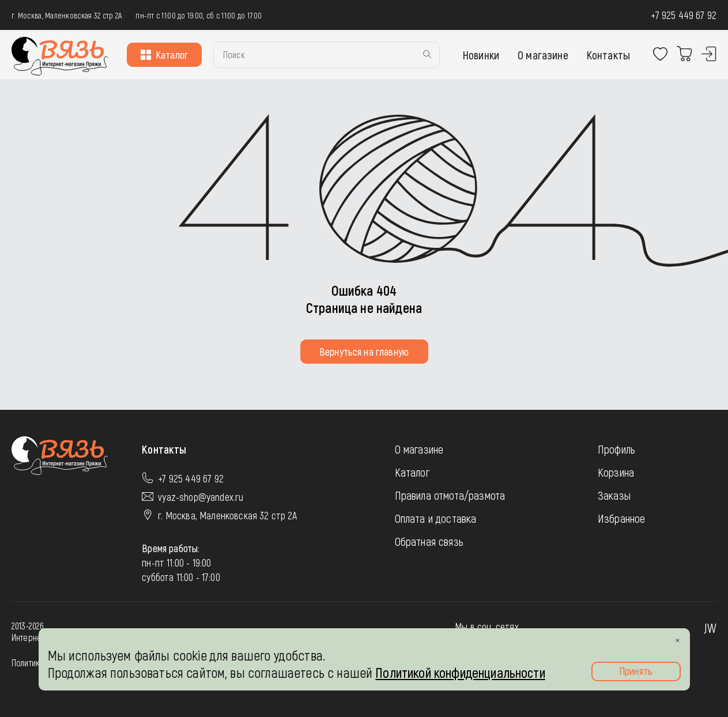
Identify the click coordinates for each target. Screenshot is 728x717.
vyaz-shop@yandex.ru (201, 497)
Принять (636, 671)
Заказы (614, 495)
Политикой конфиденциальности (460, 672)
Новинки (481, 55)
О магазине (543, 55)
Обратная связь (429, 541)
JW (710, 628)
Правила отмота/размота (450, 495)
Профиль (616, 449)
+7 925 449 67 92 (684, 15)
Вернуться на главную (364, 352)
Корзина (616, 472)
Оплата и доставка (436, 518)
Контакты (608, 55)
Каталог (164, 55)
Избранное (621, 518)
